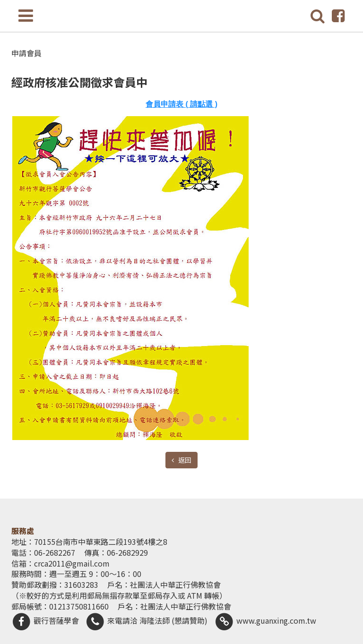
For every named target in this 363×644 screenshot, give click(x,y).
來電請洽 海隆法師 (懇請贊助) (147, 620)
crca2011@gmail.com (72, 563)
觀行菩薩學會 (45, 620)
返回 (184, 460)
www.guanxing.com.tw (265, 620)
